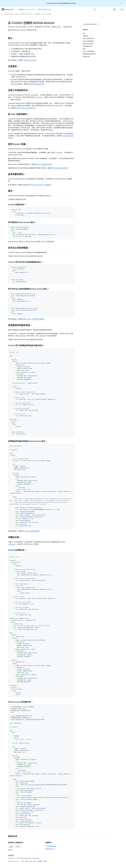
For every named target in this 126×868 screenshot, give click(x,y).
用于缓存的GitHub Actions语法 (22, 222)
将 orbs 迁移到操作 (19, 114)
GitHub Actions (9, 14)
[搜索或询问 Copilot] (67, 9)
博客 (45, 861)
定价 (35, 861)
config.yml (12, 544)
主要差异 (13, 66)
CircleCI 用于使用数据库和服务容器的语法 (26, 345)
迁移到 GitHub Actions (27, 14)
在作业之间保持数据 (19, 248)
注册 (122, 9)
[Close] (121, 3)
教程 (17, 14)
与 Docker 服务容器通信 (31, 531)
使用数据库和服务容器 (20, 325)
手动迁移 (38, 14)
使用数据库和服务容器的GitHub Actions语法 (28, 441)
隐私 (27, 861)
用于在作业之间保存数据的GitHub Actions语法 (29, 289)
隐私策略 (10, 850)
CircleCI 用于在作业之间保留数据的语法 (26, 262)
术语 (22, 861)
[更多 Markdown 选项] (99, 24)
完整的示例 (15, 537)
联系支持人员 (50, 849)
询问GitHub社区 (51, 846)
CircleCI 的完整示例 (17, 550)
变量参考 (26, 185)
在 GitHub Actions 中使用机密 (41, 185)
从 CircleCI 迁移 (47, 14)
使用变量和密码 (17, 174)
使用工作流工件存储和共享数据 (33, 319)
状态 (31, 861)
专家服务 (40, 861)
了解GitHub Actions (30, 60)
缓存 (11, 191)
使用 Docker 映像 (18, 144)
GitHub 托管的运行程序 (36, 84)
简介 (11, 38)
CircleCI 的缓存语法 (17, 205)
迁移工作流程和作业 (19, 90)
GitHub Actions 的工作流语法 (26, 108)
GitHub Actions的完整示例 (20, 702)
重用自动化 (49, 130)
